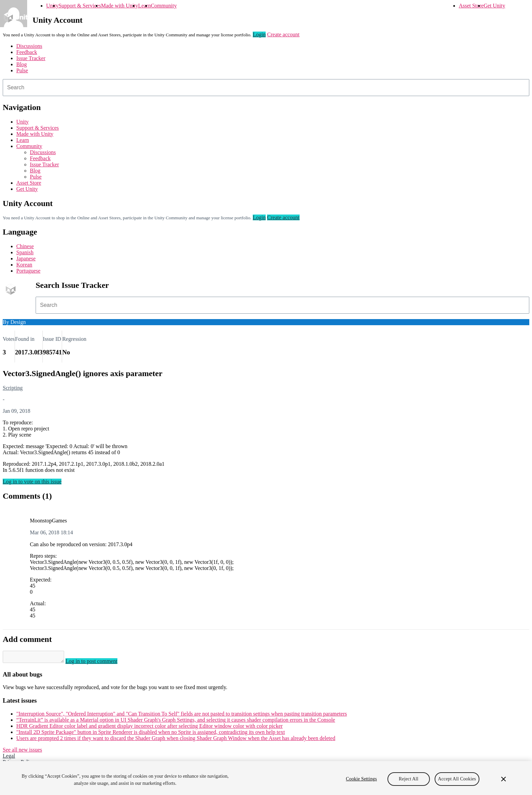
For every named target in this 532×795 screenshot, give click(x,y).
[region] (266, 778)
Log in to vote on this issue (32, 482)
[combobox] (266, 88)
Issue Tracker (31, 58)
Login (259, 34)
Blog (22, 64)
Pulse (22, 70)
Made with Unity (120, 6)
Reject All (408, 779)
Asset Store (471, 6)
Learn (144, 6)
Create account (283, 34)
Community (164, 6)
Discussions (29, 46)
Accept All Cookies (457, 779)
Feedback (27, 52)
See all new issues (22, 752)
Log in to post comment (98, 663)
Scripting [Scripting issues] (13, 388)
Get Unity (494, 6)
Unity (52, 6)
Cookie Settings (362, 779)
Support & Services (80, 6)
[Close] (503, 779)
